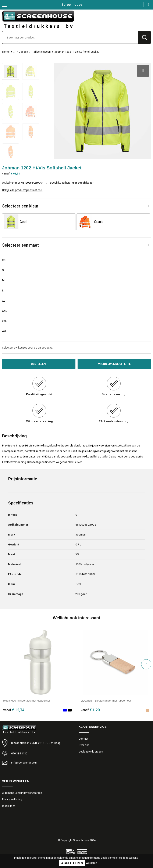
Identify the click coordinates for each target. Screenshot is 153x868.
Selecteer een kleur (20, 206)
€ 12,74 (14, 710)
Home (6, 52)
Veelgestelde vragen (91, 752)
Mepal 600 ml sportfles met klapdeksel (27, 701)
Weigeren (91, 863)
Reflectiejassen (41, 52)
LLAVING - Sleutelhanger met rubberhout (106, 701)
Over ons (84, 745)
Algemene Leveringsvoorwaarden (22, 793)
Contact (83, 739)
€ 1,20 (90, 710)
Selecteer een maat (20, 245)
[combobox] (70, 37)
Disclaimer (8, 806)
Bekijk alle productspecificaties (22, 190)
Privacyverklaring (12, 799)
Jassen (24, 52)
